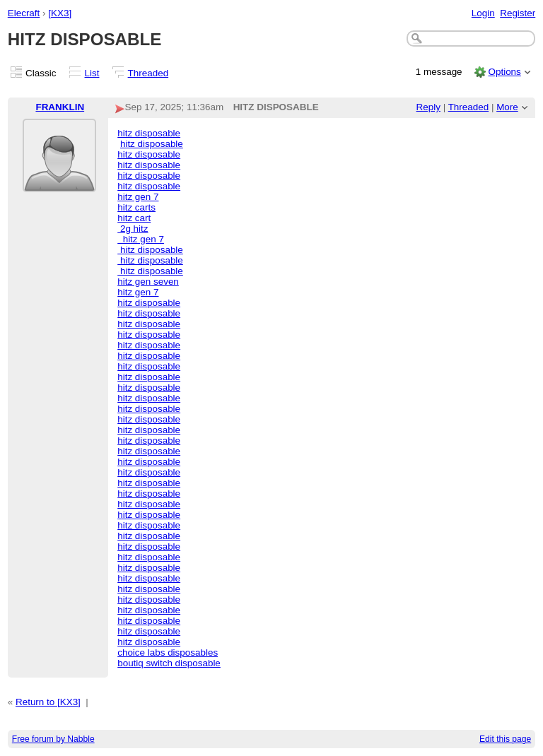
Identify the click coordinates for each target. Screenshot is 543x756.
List (92, 73)
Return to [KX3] (48, 702)
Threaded (148, 73)
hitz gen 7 (138, 197)
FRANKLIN (60, 107)
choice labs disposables (168, 652)
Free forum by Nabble (53, 739)
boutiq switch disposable (169, 663)
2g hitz (133, 229)
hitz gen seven (148, 282)
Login (483, 13)
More (507, 107)
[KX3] (60, 13)
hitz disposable (149, 133)
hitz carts (136, 207)
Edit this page (505, 739)
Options (504, 72)
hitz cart (134, 218)
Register (518, 13)
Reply (428, 107)
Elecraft (24, 13)
